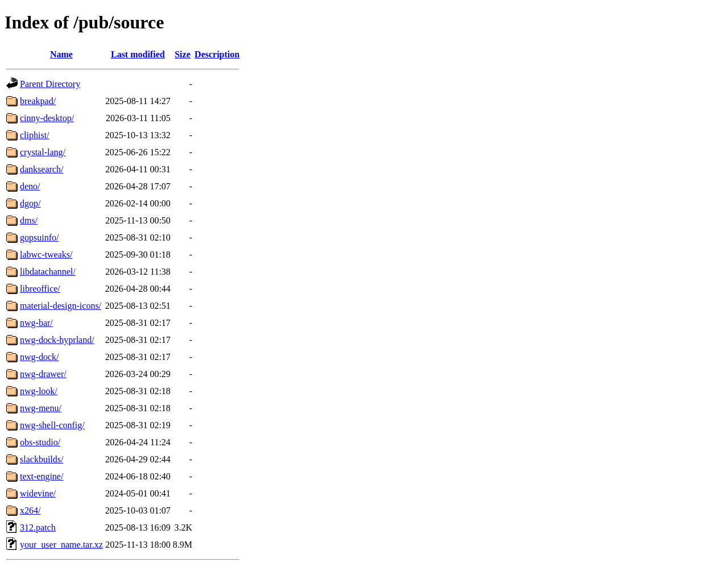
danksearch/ (42, 169)
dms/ (29, 220)
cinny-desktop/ (47, 118)
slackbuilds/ (42, 459)
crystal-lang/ (43, 152)
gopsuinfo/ (39, 237)
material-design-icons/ (61, 306)
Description (217, 54)
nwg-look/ (39, 391)
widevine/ (38, 493)
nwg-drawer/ (43, 374)
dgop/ (30, 203)
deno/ (30, 186)
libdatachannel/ (48, 272)
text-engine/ (42, 476)
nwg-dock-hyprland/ (57, 340)
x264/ (30, 510)
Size (183, 54)
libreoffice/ (40, 289)
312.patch (38, 527)
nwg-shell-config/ (52, 425)
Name (61, 54)
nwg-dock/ (39, 357)
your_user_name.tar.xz (61, 545)
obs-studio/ (40, 442)
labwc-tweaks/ (46, 255)
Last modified (138, 54)
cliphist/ (35, 135)
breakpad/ (38, 101)
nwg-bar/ (36, 323)
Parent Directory (50, 84)
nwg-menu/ (41, 408)
